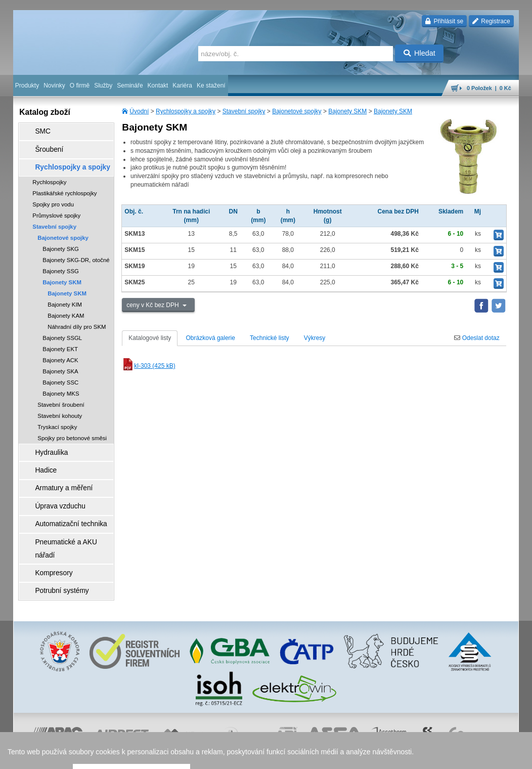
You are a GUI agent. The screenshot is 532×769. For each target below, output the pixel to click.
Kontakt (158, 86)
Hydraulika (44, 440)
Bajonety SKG (61, 238)
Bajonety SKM (347, 111)
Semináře (130, 86)
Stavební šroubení (61, 394)
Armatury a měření (54, 468)
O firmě (80, 86)
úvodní (386, 756)
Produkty (27, 86)
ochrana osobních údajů (241, 756)
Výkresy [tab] (315, 338)
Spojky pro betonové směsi (72, 427)
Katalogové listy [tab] (150, 338)
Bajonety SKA (60, 360)
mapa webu (414, 756)
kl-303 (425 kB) (148, 366)
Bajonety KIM (65, 293)
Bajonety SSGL (62, 327)
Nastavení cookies (127, 756)
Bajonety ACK (60, 349)
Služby (103, 86)
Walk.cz (78, 756)
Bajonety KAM (66, 305)
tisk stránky (448, 756)
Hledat (419, 53)
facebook (361, 756)
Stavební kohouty (60, 405)
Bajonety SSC (60, 371)
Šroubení (42, 144)
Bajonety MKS (61, 382)
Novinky (54, 86)
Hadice (39, 454)
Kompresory (46, 525)
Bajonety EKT (60, 338)
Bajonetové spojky (297, 111)
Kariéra (182, 86)
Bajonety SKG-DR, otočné (76, 249)
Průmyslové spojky (56, 204)
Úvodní (139, 111)
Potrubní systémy (53, 539)
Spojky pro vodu (53, 193)
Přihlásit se (444, 21)
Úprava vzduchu (51, 482)
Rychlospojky (49, 171)
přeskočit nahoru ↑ (491, 756)
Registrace (491, 21)
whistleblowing (326, 756)
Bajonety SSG (61, 260)
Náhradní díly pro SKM (77, 316)
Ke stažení (211, 86)
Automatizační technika (61, 496)
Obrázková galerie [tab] (211, 338)
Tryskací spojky (57, 416)
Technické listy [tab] (269, 338)
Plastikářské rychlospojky (64, 182)
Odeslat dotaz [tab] (477, 338)
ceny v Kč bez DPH (153, 305)
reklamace (289, 756)
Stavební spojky (244, 111)
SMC (36, 130)
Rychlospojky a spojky (186, 111)
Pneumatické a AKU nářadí (66, 510)
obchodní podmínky (181, 756)
